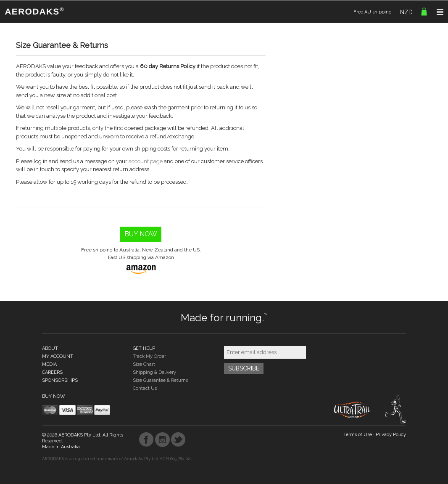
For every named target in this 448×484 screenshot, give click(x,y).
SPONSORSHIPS (60, 380)
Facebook (146, 440)
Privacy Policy (391, 435)
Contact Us (145, 388)
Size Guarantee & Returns (160, 380)
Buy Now (141, 234)
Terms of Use (358, 435)
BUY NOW (54, 396)
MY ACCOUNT (58, 356)
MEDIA (49, 364)
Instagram (162, 440)
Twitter (178, 440)
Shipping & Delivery (154, 372)
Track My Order (149, 356)
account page (146, 161)
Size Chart (144, 364)
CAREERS (52, 372)
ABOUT (50, 348)
